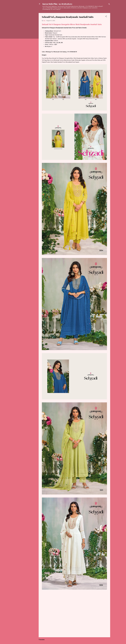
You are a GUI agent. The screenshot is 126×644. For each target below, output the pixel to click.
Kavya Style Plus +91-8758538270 (57, 4)
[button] (106, 17)
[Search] (109, 4)
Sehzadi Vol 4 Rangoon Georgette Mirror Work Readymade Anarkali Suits (72, 24)
